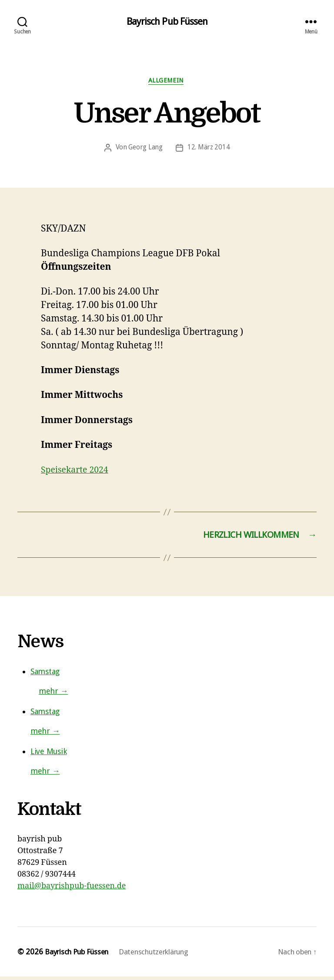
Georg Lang (146, 150)
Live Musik (48, 755)
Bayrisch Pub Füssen (167, 22)
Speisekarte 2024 (77, 472)
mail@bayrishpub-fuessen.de (72, 890)
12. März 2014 (209, 150)
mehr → (53, 695)
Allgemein (167, 82)
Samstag (45, 675)
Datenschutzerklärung (165, 955)
